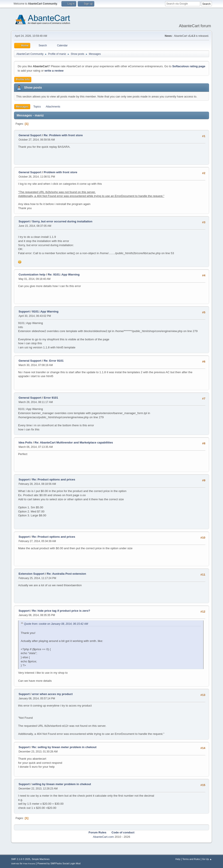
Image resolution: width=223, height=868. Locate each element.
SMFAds (15, 864)
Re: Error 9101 (54, 361)
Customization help (32, 275)
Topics (37, 107)
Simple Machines (41, 859)
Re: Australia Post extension (66, 574)
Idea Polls (25, 442)
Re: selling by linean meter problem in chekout (64, 747)
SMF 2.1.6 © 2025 (21, 859)
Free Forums (29, 864)
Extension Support (31, 574)
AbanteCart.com (103, 837)
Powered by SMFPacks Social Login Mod (59, 863)
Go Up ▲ (207, 859)
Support (24, 221)
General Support (30, 135)
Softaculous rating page (189, 66)
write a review (54, 71)
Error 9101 (51, 398)
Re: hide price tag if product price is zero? (61, 611)
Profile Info (23, 79)
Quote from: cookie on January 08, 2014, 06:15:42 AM (56, 624)
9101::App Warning (45, 311)
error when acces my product (52, 694)
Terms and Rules (191, 859)
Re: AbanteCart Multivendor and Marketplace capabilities (74, 442)
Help (178, 859)
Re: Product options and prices (54, 479)
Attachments (53, 107)
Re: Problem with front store (63, 135)
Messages (22, 107)
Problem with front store (61, 172)
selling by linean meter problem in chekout (61, 784)
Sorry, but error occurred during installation (62, 221)
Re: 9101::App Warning (64, 275)
